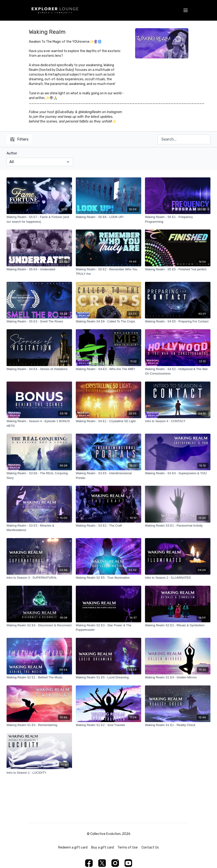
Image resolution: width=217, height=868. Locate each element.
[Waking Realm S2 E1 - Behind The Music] (39, 677)
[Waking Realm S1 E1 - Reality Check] (178, 725)
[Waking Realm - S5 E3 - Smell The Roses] (39, 321)
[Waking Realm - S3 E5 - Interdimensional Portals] (108, 476)
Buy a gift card (103, 847)
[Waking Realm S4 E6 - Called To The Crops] (108, 321)
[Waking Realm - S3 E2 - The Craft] (108, 526)
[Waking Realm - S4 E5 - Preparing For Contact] (178, 321)
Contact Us (150, 847)
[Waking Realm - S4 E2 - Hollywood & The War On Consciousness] (178, 371)
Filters (19, 139)
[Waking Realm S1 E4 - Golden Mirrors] (178, 677)
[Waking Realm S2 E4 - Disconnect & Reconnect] (39, 625)
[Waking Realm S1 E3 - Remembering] (39, 725)
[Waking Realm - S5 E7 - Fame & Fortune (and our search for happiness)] (39, 219)
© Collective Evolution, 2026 (109, 834)
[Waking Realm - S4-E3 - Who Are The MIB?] (108, 369)
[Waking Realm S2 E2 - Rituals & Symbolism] (178, 625)
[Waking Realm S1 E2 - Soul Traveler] (108, 725)
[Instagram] (115, 863)
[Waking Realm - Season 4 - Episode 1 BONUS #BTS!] (39, 423)
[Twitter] (102, 863)
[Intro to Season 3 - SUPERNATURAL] (39, 578)
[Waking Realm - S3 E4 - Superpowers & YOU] (178, 473)
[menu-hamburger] (186, 10)
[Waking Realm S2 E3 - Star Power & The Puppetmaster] (108, 628)
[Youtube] (128, 863)
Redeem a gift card (73, 847)
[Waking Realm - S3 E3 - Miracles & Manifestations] (39, 528)
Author (12, 153)
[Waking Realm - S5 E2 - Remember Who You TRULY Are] (108, 272)
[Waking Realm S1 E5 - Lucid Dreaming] (108, 677)
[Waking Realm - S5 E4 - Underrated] (39, 269)
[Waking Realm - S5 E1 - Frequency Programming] (178, 219)
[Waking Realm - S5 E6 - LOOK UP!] (108, 217)
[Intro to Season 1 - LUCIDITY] (39, 773)
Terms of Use (128, 847)
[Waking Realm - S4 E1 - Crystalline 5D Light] (108, 421)
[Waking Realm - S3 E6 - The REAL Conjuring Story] (39, 476)
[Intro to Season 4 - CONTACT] (178, 421)
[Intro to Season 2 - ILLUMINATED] (178, 578)
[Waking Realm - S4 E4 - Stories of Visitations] (39, 369)
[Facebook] (89, 863)
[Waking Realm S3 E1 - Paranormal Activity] (178, 526)
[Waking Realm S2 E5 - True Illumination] (108, 578)
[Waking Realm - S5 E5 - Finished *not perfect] (178, 269)
